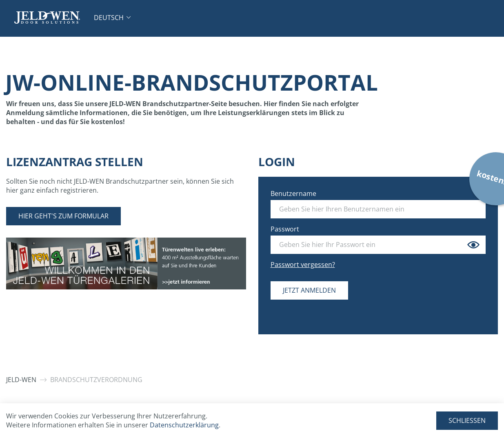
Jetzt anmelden (309, 290)
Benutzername (293, 193)
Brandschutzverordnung (96, 380)
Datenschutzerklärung (184, 425)
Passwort (285, 229)
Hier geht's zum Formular (63, 216)
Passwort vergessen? (303, 265)
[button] (112, 18)
